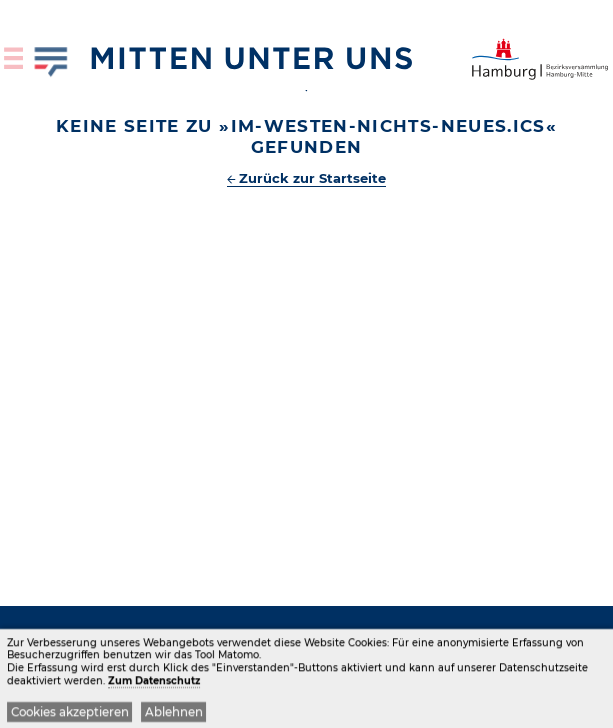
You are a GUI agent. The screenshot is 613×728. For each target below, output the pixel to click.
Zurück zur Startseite (312, 178)
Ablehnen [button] (174, 715)
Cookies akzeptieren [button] (70, 715)
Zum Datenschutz (154, 683)
